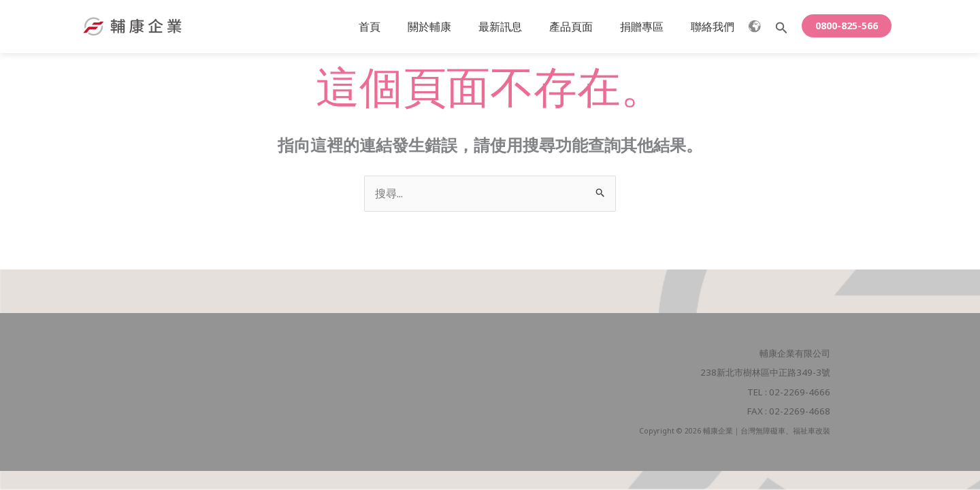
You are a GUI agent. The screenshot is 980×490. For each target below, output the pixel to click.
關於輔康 (454, 27)
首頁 (399, 27)
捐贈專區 (650, 27)
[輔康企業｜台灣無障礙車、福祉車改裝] (133, 25)
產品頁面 (585, 27)
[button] (782, 29)
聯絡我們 (715, 27)
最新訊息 (519, 27)
